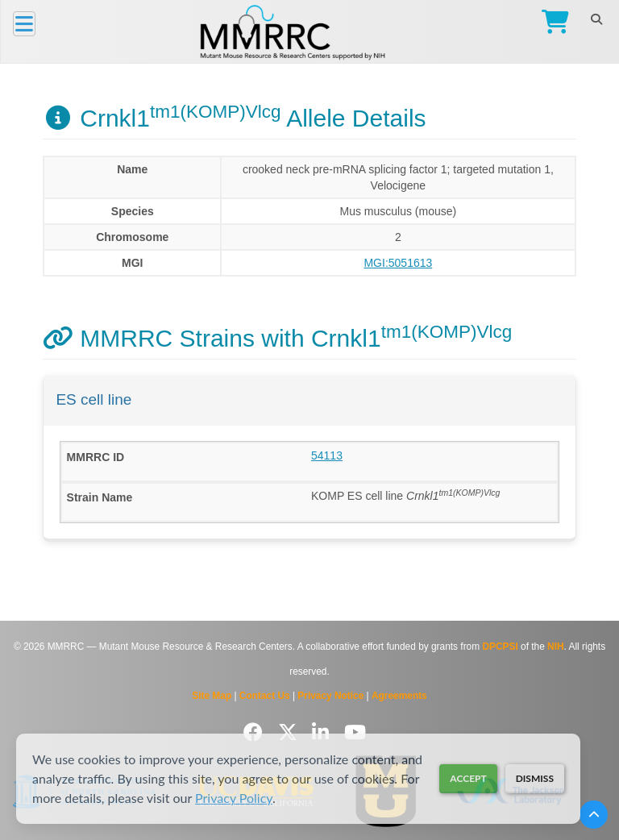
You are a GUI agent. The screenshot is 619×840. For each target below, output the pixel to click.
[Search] (596, 19)
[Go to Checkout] (552, 24)
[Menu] (24, 24)
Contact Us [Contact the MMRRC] (265, 696)
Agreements (399, 696)
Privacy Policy (234, 798)
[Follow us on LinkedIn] (323, 732)
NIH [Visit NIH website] (555, 647)
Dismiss (535, 778)
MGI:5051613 (398, 263)
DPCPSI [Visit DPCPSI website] (500, 647)
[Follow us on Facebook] (256, 732)
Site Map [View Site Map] (212, 696)
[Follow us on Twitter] (291, 732)
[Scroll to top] (594, 815)
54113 (327, 455)
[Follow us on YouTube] (355, 732)
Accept (468, 778)
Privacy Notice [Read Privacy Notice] (330, 696)
